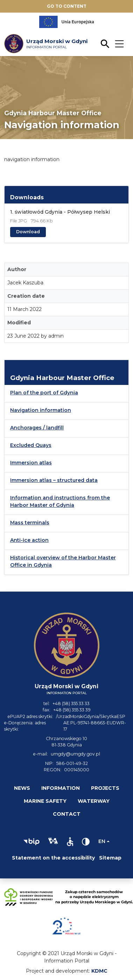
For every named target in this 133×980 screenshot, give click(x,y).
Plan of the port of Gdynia (44, 393)
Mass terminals (30, 523)
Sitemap (110, 858)
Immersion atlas (31, 463)
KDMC (99, 971)
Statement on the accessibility (53, 858)
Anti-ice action (29, 540)
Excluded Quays (31, 445)
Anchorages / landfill (37, 428)
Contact (67, 814)
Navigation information (41, 410)
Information (61, 788)
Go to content (67, 6)
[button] (31, 842)
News (22, 788)
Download (28, 232)
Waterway (94, 801)
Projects (105, 788)
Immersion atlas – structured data (54, 480)
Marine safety (45, 801)
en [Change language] (102, 841)
